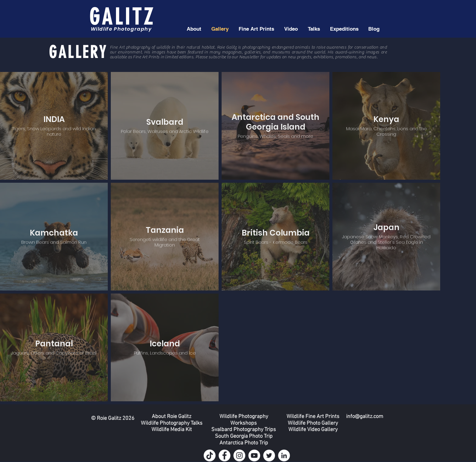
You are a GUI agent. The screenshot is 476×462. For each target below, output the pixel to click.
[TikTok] (210, 455)
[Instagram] (239, 455)
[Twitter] (269, 455)
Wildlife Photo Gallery (313, 423)
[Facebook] (224, 455)
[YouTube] (254, 455)
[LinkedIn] (284, 455)
